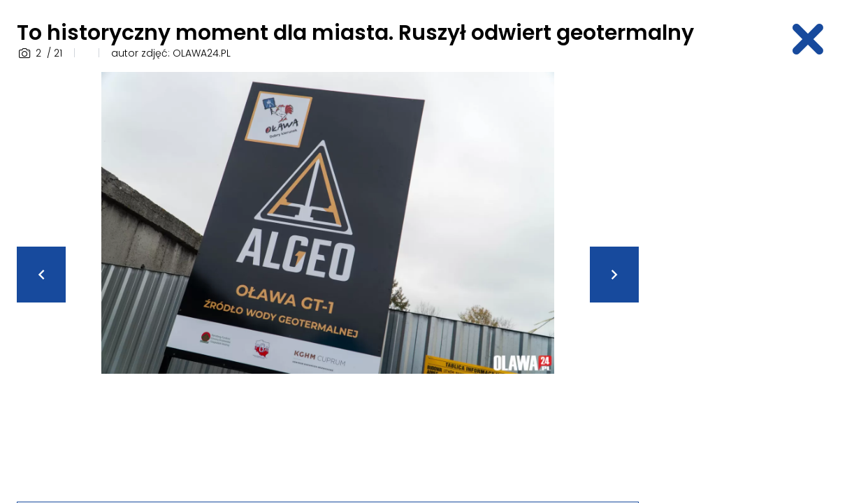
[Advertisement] (760, 282)
